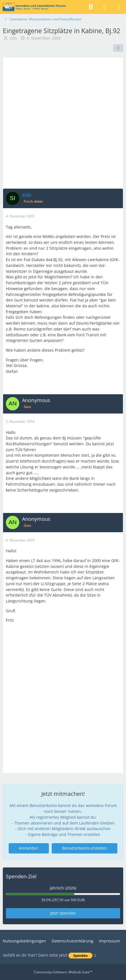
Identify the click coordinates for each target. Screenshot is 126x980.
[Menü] (119, 7)
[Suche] (91, 7)
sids (13, 38)
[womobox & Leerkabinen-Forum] (34, 7)
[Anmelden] (105, 7)
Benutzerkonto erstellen (85, 848)
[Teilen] (118, 48)
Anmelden (29, 848)
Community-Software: (63, 972)
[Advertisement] (63, 123)
